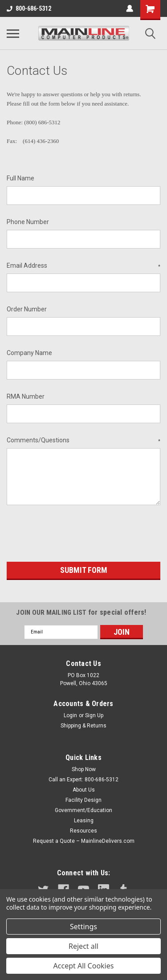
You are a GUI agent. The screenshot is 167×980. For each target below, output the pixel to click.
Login (70, 715)
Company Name (29, 353)
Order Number (27, 309)
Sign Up (94, 715)
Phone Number (28, 222)
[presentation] (74, 535)
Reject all (83, 946)
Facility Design (83, 800)
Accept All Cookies (84, 966)
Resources (83, 831)
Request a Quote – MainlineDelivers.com (84, 841)
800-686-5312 (29, 8)
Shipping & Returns (83, 726)
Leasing (84, 821)
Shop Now (84, 769)
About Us (84, 790)
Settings (83, 927)
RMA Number (26, 396)
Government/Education (83, 810)
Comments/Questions (83, 441)
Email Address (83, 266)
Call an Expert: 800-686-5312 (83, 780)
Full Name (20, 178)
